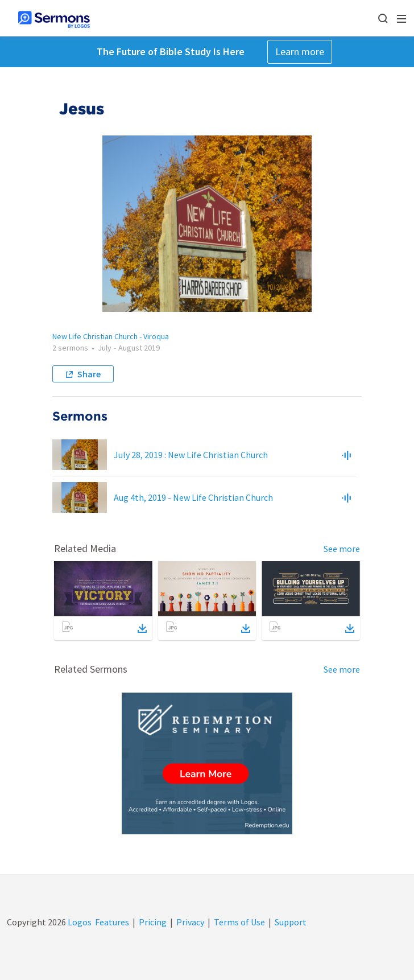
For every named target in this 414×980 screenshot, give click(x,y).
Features (112, 922)
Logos (79, 922)
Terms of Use (239, 922)
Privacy (190, 922)
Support (291, 922)
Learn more (300, 52)
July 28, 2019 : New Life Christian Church (191, 455)
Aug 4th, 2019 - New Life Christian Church (193, 497)
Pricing (153, 922)
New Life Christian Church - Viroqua (111, 336)
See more (342, 549)
